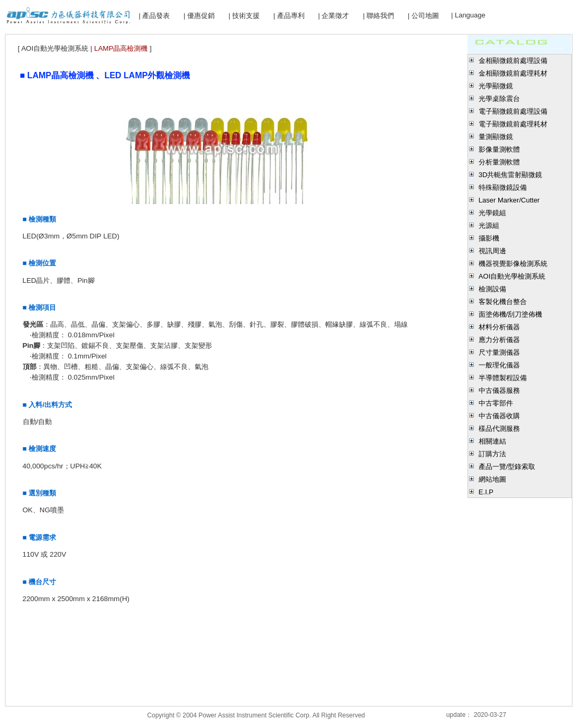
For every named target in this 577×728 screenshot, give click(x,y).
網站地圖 (492, 479)
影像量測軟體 (499, 149)
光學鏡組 (492, 213)
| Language (468, 15)
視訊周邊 (492, 251)
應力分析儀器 (499, 340)
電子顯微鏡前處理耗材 (513, 124)
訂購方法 (492, 454)
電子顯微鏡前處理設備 (513, 111)
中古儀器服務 (499, 390)
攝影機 (489, 238)
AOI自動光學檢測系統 (512, 276)
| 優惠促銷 (199, 16)
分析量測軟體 (499, 162)
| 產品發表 (154, 16)
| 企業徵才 (333, 16)
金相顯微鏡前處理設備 (513, 61)
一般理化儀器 (499, 365)
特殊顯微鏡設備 (503, 187)
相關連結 (492, 441)
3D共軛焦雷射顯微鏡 (511, 175)
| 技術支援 (244, 16)
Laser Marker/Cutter (509, 200)
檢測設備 (492, 289)
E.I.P (486, 492)
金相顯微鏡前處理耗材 (513, 73)
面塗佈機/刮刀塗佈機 (511, 314)
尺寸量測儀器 (499, 352)
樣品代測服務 (499, 428)
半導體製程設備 (503, 378)
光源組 (489, 225)
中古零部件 (496, 403)
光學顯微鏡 (496, 86)
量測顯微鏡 (496, 137)
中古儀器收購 (499, 416)
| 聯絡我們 (378, 16)
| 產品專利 (289, 16)
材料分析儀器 (499, 327)
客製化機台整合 (503, 302)
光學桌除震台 (499, 99)
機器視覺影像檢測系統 (513, 264)
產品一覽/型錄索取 (507, 467)
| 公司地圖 (423, 16)
